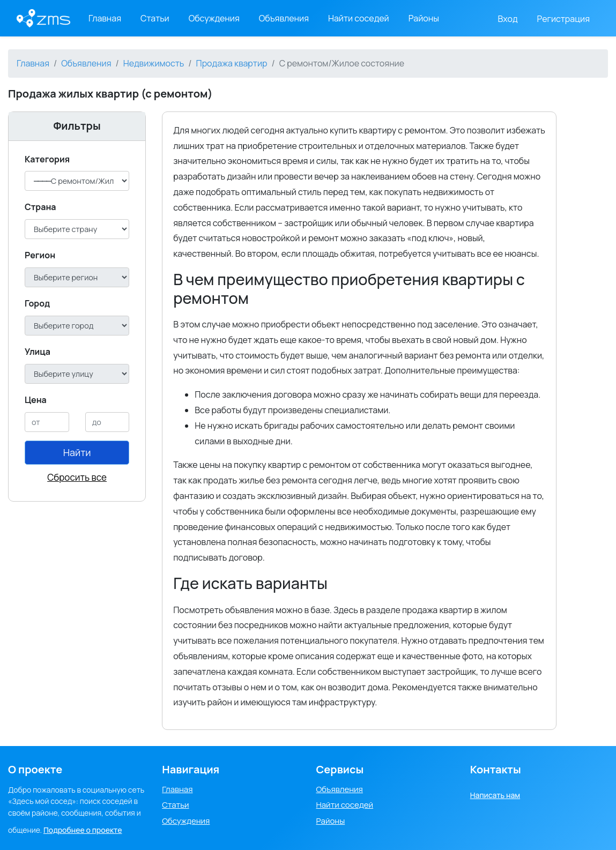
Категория (47, 159)
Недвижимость (154, 63)
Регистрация (564, 19)
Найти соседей (359, 18)
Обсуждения (214, 18)
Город (37, 303)
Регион (40, 255)
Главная (105, 18)
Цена (36, 400)
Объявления (284, 18)
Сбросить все (77, 477)
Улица (38, 352)
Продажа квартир (232, 63)
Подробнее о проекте (83, 830)
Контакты (496, 769)
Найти (77, 452)
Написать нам (495, 795)
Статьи (155, 18)
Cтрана (40, 207)
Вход (508, 19)
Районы (424, 18)
